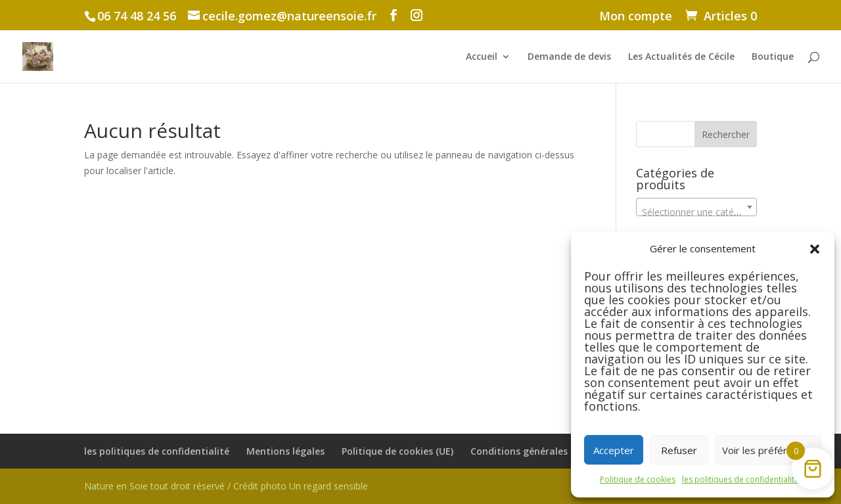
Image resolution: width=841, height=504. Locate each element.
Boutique (773, 57)
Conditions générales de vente (540, 451)
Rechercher (726, 134)
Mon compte (636, 17)
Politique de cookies (638, 479)
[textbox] (696, 212)
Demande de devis (569, 57)
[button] (815, 249)
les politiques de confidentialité (740, 479)
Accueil (482, 57)
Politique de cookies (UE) (398, 451)
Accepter (614, 450)
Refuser (679, 450)
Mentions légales (285, 451)
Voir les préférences (768, 450)
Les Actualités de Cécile (681, 57)
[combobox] (696, 207)
